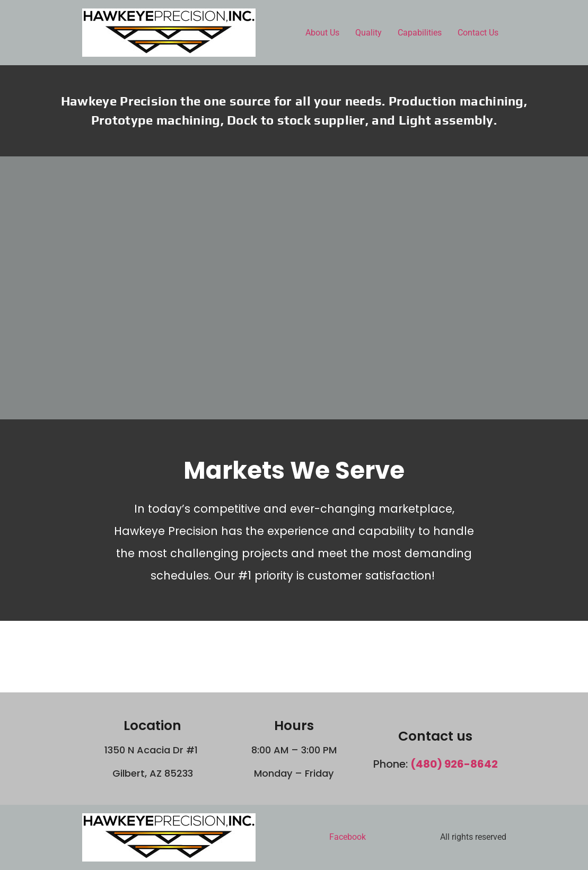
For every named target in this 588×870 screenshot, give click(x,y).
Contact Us (478, 33)
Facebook (348, 837)
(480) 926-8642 (454, 764)
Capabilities (420, 33)
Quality (368, 33)
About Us (322, 33)
